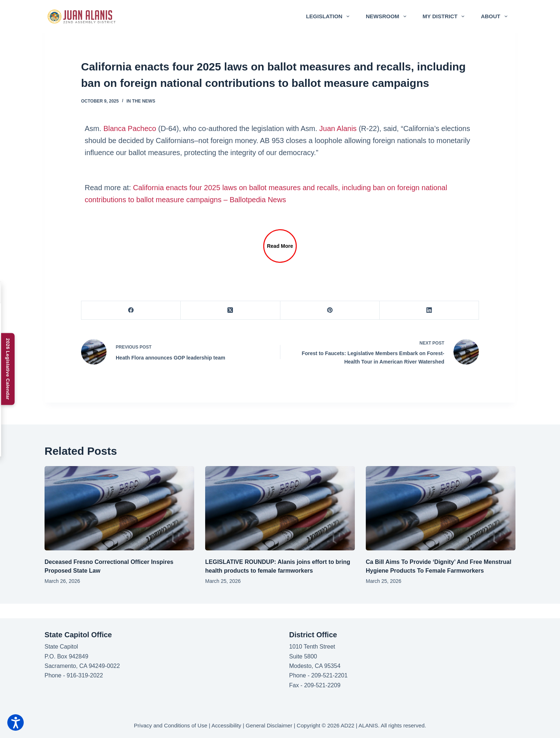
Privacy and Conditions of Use (171, 725)
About (495, 16)
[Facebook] (131, 310)
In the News (141, 101)
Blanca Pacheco (130, 128)
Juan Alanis (338, 128)
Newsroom (388, 16)
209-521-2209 (322, 685)
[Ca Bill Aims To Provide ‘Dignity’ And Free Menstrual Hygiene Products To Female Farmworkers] (441, 508)
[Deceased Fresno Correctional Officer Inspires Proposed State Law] (119, 508)
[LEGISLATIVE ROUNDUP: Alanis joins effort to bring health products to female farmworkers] (280, 508)
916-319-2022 (85, 675)
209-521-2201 (329, 675)
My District (445, 16)
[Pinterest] (330, 310)
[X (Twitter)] (230, 310)
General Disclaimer (269, 725)
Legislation (329, 16)
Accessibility (226, 725)
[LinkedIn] (429, 310)
